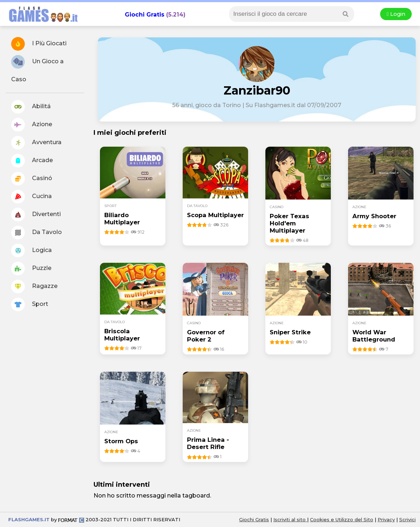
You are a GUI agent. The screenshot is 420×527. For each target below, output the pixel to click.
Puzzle (31, 269)
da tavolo (197, 206)
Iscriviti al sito (290, 519)
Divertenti (36, 215)
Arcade (32, 161)
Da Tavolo (36, 233)
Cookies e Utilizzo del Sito (342, 519)
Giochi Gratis (145, 15)
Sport (30, 304)
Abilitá (31, 107)
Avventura (36, 143)
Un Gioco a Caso (37, 69)
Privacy (386, 519)
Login (396, 14)
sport (110, 206)
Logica (31, 251)
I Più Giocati (39, 44)
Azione (32, 125)
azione (359, 207)
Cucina (31, 197)
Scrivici (407, 519)
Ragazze (34, 287)
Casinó (32, 179)
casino (277, 207)
